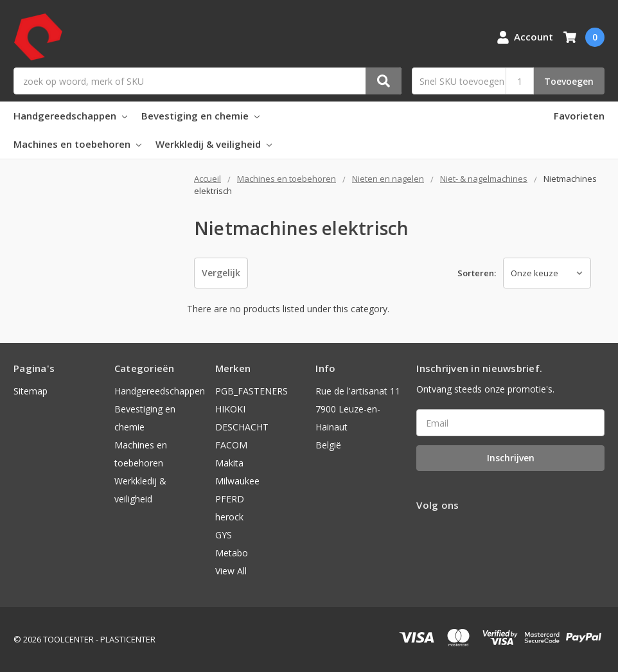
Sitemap (31, 391)
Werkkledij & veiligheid (214, 144)
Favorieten (579, 116)
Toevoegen (569, 81)
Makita (229, 463)
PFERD (230, 499)
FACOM (231, 445)
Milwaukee (237, 481)
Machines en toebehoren (77, 144)
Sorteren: (477, 273)
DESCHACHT (242, 427)
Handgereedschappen (70, 116)
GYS (224, 535)
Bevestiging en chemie (200, 116)
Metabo (232, 553)
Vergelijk (221, 273)
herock (229, 517)
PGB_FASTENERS (252, 391)
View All (231, 571)
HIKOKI (230, 409)
